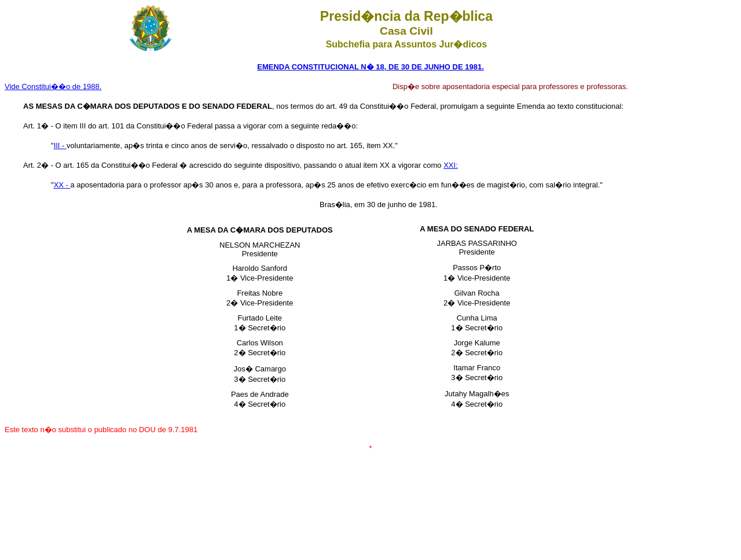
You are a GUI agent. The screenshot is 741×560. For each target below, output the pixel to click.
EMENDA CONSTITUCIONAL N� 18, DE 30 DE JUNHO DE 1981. (370, 67)
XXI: (451, 165)
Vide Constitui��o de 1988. (53, 86)
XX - (62, 185)
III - (60, 145)
